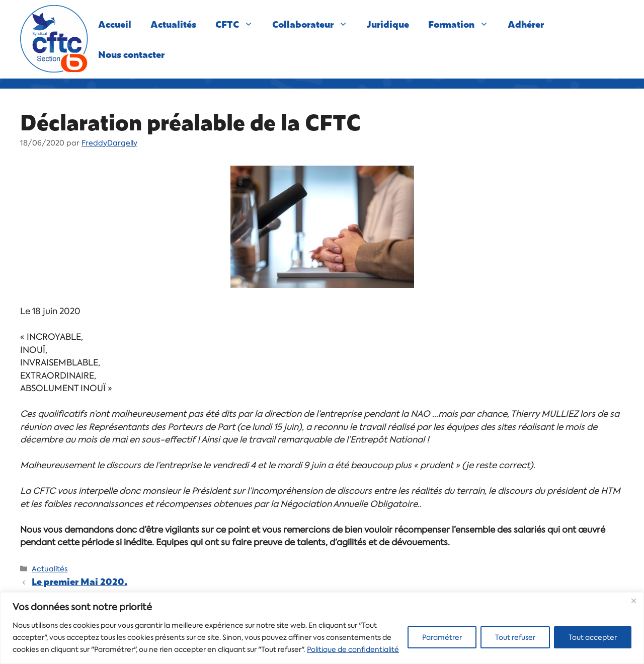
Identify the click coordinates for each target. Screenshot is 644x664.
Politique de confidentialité (353, 649)
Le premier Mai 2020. (79, 581)
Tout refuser (515, 637)
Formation (463, 24)
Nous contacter (131, 54)
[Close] (633, 601)
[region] (322, 628)
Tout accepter (593, 637)
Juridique (388, 24)
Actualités (173, 24)
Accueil (115, 24)
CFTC (239, 24)
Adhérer (526, 24)
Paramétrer (442, 637)
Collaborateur (315, 24)
